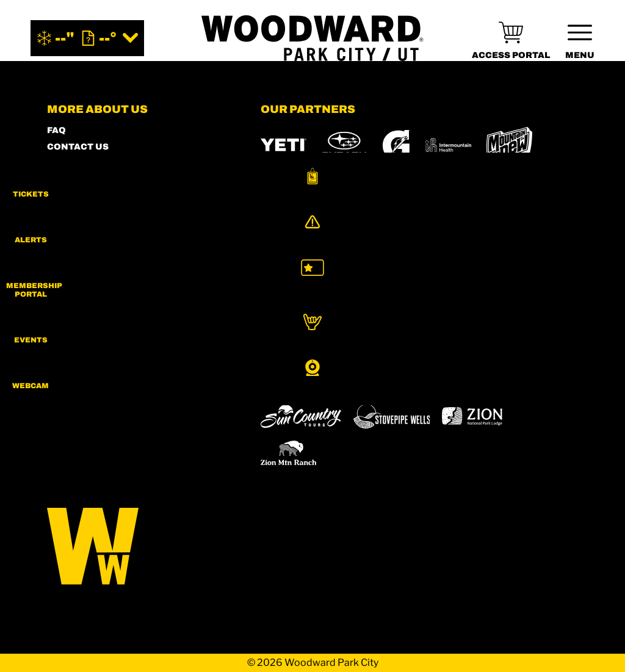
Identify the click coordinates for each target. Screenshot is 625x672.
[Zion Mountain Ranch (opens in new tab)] (288, 453)
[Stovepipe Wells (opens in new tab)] (392, 416)
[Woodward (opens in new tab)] (479, 382)
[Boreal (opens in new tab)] (357, 349)
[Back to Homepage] (139, 547)
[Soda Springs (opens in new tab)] (334, 382)
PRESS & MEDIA (84, 213)
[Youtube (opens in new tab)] (160, 352)
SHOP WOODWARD (90, 163)
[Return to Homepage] (312, 38)
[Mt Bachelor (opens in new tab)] (541, 349)
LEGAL (63, 246)
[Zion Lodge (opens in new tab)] (472, 416)
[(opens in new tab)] (511, 38)
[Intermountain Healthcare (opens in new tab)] (448, 145)
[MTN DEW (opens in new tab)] (509, 145)
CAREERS (70, 279)
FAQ (56, 130)
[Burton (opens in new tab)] (276, 192)
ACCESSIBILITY (83, 196)
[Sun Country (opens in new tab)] (301, 416)
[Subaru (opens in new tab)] (345, 145)
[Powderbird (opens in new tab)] (394, 382)
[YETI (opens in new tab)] (284, 145)
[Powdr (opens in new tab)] (289, 349)
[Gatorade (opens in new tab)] (396, 145)
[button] (594, 186)
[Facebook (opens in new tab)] (93, 352)
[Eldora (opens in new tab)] (485, 350)
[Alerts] (594, 236)
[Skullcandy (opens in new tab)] (399, 191)
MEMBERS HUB (83, 180)
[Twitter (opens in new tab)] (126, 352)
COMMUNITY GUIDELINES (108, 262)
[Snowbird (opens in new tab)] (286, 382)
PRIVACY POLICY (86, 229)
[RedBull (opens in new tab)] (329, 192)
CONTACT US (78, 147)
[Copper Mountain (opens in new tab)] (421, 350)
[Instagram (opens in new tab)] (59, 352)
